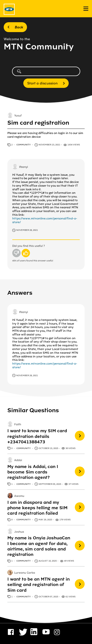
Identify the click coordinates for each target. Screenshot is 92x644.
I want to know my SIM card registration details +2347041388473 (37, 436)
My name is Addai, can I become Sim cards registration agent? (33, 472)
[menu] (86, 9)
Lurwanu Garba (25, 573)
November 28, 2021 (27, 230)
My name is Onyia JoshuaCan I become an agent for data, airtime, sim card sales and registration (39, 546)
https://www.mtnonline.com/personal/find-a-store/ (45, 220)
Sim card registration (38, 123)
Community (24, 145)
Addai (18, 460)
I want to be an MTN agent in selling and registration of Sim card (39, 585)
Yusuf (18, 116)
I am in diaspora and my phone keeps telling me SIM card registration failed (37, 508)
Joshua (19, 532)
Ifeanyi (24, 167)
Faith (18, 425)
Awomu (19, 496)
